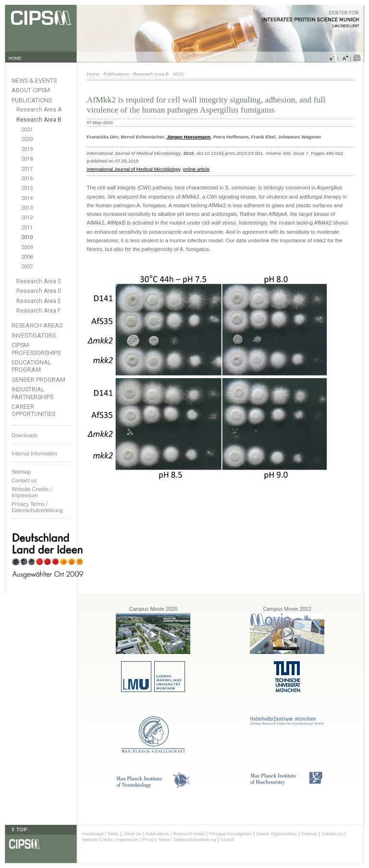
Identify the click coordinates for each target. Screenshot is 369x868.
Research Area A (39, 110)
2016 (27, 179)
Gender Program (38, 380)
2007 (27, 267)
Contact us (24, 480)
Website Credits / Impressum (110, 840)
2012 (27, 218)
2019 (27, 149)
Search (228, 840)
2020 (27, 139)
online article (196, 169)
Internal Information (34, 453)
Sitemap (21, 472)
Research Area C (39, 281)
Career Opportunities (33, 410)
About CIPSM (31, 90)
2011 (27, 228)
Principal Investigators (230, 834)
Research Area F (39, 311)
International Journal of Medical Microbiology (134, 169)
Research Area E (39, 301)
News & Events (34, 81)
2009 (27, 247)
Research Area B (39, 120)
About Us (132, 834)
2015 (27, 188)
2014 (27, 198)
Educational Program (31, 366)
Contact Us (332, 834)
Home (93, 74)
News (113, 834)
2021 (27, 130)
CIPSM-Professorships (36, 349)
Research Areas (37, 325)
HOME (15, 58)
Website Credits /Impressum (32, 492)
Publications (32, 100)
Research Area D (39, 291)
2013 (27, 208)
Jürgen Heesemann (189, 137)
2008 (27, 257)
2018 (27, 159)
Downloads (25, 435)
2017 (27, 169)
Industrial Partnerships (32, 393)
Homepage (93, 834)
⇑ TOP (19, 830)
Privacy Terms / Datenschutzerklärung (37, 507)
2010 (27, 237)
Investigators (34, 335)
